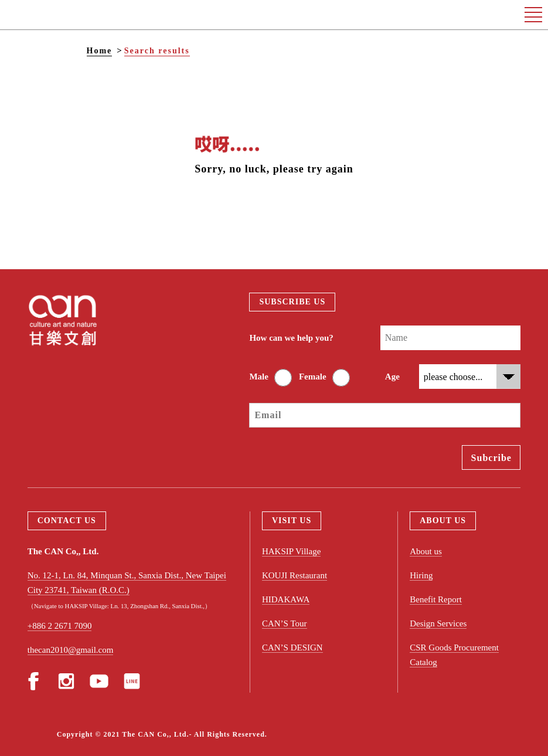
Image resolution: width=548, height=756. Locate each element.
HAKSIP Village (291, 551)
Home (100, 51)
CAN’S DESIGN (292, 647)
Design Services (438, 623)
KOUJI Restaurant (295, 575)
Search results (157, 51)
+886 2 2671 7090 (60, 626)
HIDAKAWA (286, 599)
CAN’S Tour (285, 623)
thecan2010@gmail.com (71, 650)
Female (313, 377)
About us (426, 551)
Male (258, 377)
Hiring (421, 575)
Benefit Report (436, 599)
